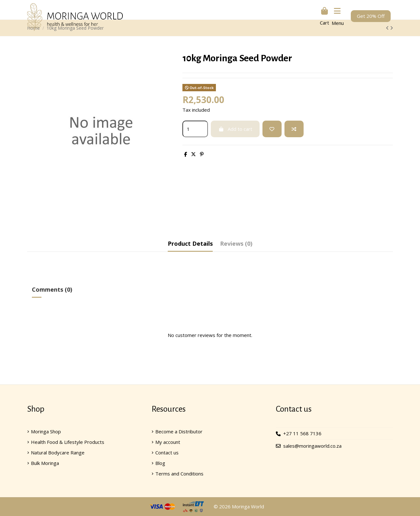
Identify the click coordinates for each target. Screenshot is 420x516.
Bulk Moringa (45, 463)
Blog (160, 463)
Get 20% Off (371, 16)
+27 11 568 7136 (302, 434)
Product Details (190, 243)
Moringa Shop (46, 431)
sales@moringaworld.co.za (312, 446)
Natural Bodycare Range (58, 452)
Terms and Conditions (179, 474)
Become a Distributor (179, 431)
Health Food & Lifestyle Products (68, 442)
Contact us (167, 452)
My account (168, 442)
